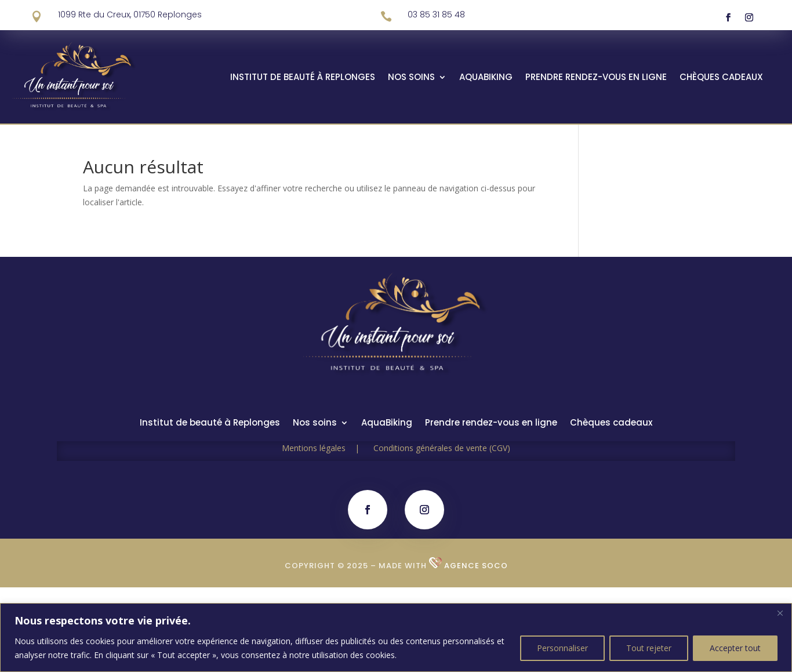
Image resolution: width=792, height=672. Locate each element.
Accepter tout (735, 648)
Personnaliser (562, 648)
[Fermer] (780, 613)
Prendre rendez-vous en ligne (596, 78)
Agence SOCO (476, 566)
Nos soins (411, 78)
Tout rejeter (649, 648)
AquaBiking (486, 78)
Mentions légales (328, 448)
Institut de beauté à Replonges (303, 78)
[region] (396, 638)
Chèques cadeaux (721, 78)
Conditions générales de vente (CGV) (442, 448)
